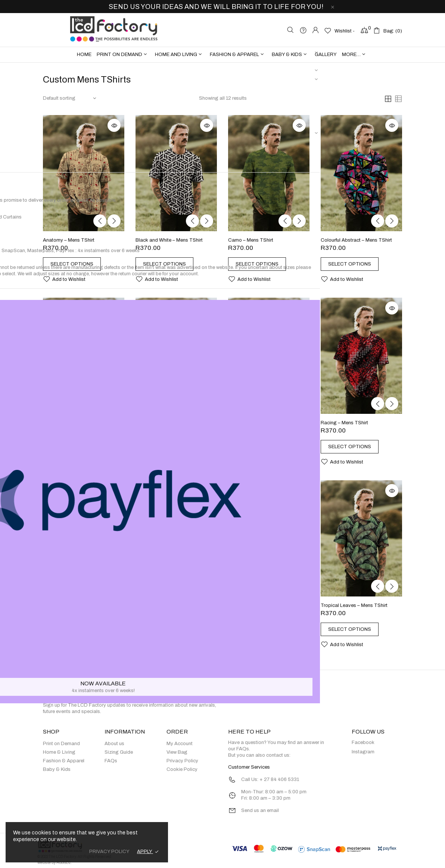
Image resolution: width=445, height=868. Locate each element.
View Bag (177, 753)
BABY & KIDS (287, 55)
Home (84, 55)
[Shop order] (70, 98)
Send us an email (260, 811)
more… (351, 55)
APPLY (145, 852)
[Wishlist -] (339, 31)
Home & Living (59, 753)
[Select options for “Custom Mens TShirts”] (76, 447)
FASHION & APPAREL (234, 55)
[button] (64, 279)
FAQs (111, 761)
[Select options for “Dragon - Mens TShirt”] (169, 447)
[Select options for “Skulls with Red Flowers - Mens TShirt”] (169, 636)
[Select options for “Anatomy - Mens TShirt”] (76, 264)
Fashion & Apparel (64, 761)
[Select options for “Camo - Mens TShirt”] (261, 264)
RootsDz (64, 863)
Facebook (363, 743)
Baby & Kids (57, 770)
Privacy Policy (182, 761)
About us (114, 744)
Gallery (326, 55)
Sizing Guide (119, 753)
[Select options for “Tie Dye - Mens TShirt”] (261, 629)
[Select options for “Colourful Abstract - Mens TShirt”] (354, 264)
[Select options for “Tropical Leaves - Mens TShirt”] (354, 629)
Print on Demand (61, 744)
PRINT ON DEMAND (119, 55)
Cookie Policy (182, 770)
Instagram (363, 752)
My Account (180, 744)
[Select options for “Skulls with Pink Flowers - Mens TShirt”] (76, 636)
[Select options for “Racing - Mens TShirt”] (354, 447)
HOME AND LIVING (176, 55)
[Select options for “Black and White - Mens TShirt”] (169, 264)
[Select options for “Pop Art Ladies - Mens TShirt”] (261, 447)
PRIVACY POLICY (109, 852)
